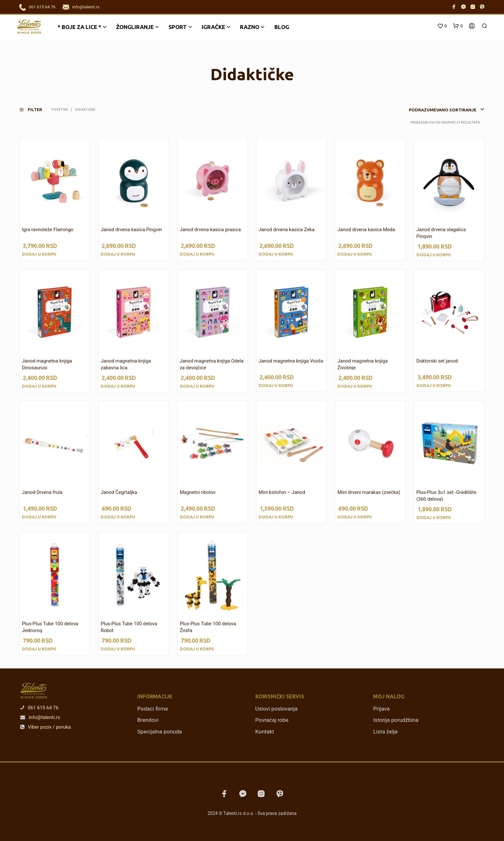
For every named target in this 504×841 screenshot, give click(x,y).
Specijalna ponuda (160, 732)
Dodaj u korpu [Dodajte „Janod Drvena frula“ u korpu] (39, 517)
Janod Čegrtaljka (119, 492)
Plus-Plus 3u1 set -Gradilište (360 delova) (447, 496)
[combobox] (437, 110)
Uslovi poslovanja (277, 709)
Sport (178, 27)
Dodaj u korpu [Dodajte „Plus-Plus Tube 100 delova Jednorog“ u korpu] (39, 649)
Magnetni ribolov (198, 492)
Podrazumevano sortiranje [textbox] (443, 110)
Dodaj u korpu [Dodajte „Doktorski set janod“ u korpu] (434, 385)
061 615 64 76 (42, 7)
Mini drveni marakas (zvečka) (369, 492)
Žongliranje (135, 27)
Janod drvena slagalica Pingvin (441, 233)
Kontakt (265, 732)
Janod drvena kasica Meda (366, 230)
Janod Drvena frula (42, 492)
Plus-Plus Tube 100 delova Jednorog (50, 627)
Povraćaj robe (272, 720)
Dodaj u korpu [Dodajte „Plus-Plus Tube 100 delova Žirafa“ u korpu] (197, 649)
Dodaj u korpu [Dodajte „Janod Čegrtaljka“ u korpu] (118, 517)
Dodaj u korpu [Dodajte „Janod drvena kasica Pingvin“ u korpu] (118, 254)
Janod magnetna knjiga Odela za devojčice (212, 364)
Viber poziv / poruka (46, 727)
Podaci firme (153, 709)
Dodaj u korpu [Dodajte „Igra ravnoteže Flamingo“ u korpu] (39, 254)
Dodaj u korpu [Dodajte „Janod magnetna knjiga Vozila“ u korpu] (276, 385)
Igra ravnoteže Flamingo (48, 230)
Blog (282, 27)
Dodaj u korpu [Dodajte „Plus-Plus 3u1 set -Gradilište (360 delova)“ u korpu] (434, 517)
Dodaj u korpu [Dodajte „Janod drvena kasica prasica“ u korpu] (197, 254)
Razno (250, 27)
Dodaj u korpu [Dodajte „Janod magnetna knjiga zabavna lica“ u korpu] (118, 386)
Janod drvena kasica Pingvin (131, 230)
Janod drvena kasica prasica (210, 230)
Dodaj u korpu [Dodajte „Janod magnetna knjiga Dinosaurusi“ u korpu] (39, 386)
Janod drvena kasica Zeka (287, 230)
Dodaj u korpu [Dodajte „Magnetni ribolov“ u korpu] (197, 517)
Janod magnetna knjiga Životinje (362, 364)
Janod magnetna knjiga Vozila (291, 361)
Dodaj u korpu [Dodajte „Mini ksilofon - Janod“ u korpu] (276, 517)
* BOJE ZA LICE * (79, 27)
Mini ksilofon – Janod (282, 492)
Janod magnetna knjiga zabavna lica (126, 364)
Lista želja (385, 732)
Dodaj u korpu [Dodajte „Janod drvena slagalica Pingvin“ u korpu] (434, 255)
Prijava (381, 709)
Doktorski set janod (437, 361)
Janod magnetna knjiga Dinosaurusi (47, 364)
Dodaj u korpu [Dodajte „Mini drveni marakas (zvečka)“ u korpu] (355, 517)
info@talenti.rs (86, 7)
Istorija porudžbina (396, 720)
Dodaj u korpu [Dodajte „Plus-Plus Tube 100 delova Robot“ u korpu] (118, 649)
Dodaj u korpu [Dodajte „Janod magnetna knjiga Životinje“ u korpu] (355, 386)
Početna (60, 110)
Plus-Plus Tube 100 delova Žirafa (208, 627)
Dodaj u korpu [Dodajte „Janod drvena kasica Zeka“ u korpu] (276, 254)
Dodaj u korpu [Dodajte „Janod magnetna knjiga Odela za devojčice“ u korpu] (197, 386)
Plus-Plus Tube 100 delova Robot (129, 627)
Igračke (213, 27)
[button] (35, 110)
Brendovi (148, 720)
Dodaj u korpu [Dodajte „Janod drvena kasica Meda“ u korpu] (355, 254)
